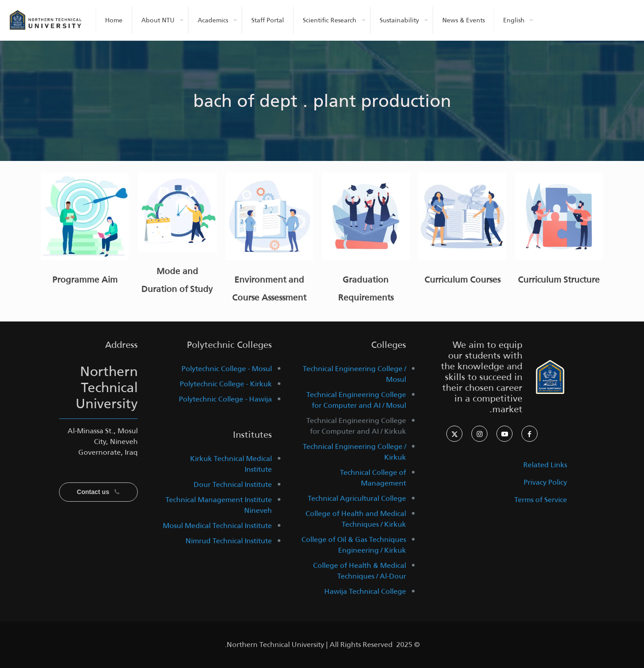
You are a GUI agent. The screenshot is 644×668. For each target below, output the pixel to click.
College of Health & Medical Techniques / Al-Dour (360, 571)
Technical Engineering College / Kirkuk (354, 452)
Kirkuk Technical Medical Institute (231, 464)
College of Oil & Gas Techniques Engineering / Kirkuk (354, 545)
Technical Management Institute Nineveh (219, 505)
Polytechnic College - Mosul (227, 369)
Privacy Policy (545, 482)
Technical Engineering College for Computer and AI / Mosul (356, 400)
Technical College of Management (373, 478)
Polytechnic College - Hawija (225, 399)
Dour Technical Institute (233, 484)
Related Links (545, 465)
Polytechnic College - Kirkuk (226, 384)
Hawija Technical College (365, 591)
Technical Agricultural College (357, 498)
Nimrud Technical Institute (229, 541)
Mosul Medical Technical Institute (217, 526)
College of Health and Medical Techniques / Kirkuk (356, 519)
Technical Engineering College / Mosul (354, 374)
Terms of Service (541, 500)
